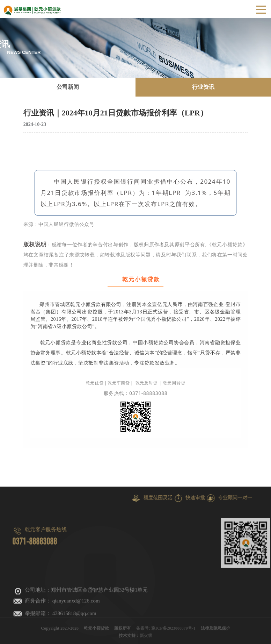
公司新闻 (68, 87)
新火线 (146, 638)
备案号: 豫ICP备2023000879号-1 (166, 630)
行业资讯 (203, 87)
